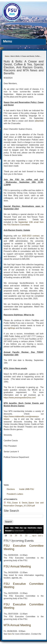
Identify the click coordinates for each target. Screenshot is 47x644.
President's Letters (15, 494)
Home (7, 56)
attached (39, 121)
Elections (11, 489)
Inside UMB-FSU (27, 489)
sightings (11, 328)
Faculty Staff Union (17, 26)
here (10, 634)
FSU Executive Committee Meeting (24, 547)
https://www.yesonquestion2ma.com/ (20, 398)
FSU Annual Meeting (17, 566)
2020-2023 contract (31, 236)
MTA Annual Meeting (17, 625)
